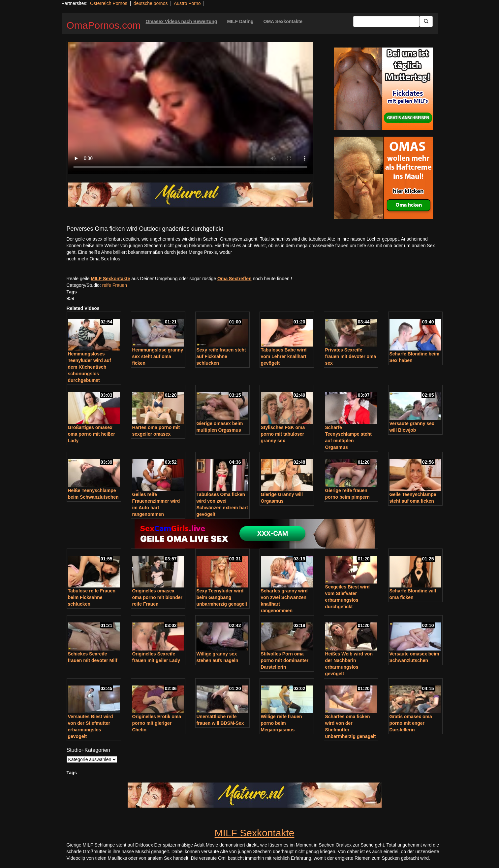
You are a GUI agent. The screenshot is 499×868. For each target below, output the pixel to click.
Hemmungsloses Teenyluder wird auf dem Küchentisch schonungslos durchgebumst (90, 367)
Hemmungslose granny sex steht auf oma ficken (158, 356)
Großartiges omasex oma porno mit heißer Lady (92, 434)
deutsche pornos (151, 3)
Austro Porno (187, 3)
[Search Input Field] (386, 21)
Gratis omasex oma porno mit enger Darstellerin (411, 723)
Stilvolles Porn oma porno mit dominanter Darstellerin (285, 660)
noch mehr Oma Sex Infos (94, 259)
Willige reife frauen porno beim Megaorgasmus (281, 723)
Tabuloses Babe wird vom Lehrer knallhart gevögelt (284, 356)
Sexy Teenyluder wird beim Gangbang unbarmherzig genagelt (222, 597)
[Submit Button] (426, 21)
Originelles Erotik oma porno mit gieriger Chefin (157, 723)
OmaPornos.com (104, 25)
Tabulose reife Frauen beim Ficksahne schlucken (92, 597)
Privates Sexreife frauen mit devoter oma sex (351, 356)
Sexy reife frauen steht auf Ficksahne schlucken (221, 356)
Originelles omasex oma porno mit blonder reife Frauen (157, 597)
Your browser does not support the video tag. (190, 108)
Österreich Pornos (109, 3)
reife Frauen (115, 285)
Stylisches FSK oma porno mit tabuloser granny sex (283, 434)
